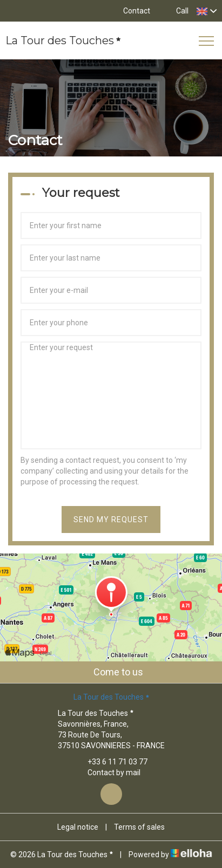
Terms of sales (139, 827)
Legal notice (78, 827)
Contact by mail (108, 773)
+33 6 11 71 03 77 (111, 762)
